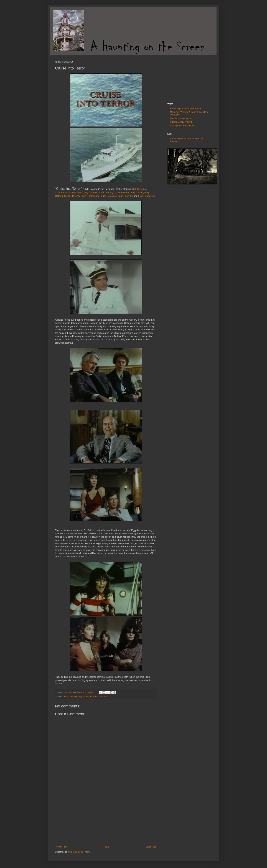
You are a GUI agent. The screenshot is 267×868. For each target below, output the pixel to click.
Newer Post (62, 847)
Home (106, 847)
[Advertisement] (106, 819)
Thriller (104, 697)
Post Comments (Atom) (79, 852)
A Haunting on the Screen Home (185, 109)
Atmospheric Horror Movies (183, 126)
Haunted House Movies (181, 118)
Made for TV (95, 697)
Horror (86, 697)
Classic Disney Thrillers (181, 122)
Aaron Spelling (76, 697)
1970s (66, 697)
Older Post (151, 847)
